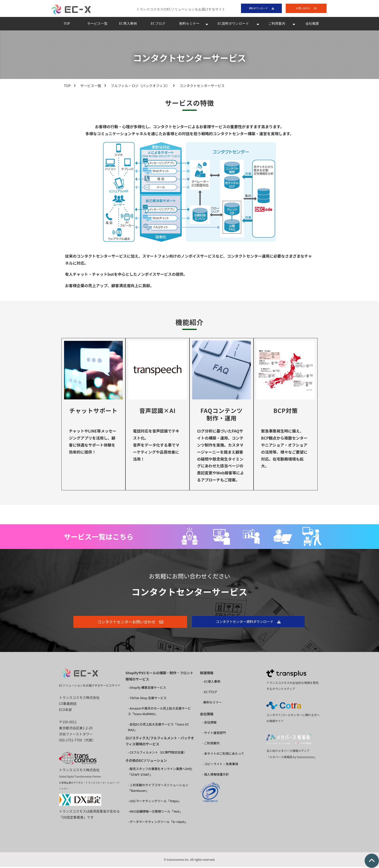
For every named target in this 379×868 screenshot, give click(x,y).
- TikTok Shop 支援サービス (147, 699)
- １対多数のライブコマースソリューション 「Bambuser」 (158, 789)
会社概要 (312, 25)
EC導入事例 (128, 25)
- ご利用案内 (211, 745)
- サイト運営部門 (214, 734)
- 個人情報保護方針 (216, 776)
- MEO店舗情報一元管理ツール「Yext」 (155, 812)
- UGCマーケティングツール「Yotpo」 (154, 802)
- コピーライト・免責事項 (220, 765)
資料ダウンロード (258, 9)
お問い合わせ (303, 9)
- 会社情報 (209, 724)
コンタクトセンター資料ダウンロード (245, 623)
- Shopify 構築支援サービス (147, 689)
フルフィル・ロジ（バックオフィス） (140, 87)
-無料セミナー (212, 703)
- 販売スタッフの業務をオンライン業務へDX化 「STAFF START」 (160, 773)
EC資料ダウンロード (233, 25)
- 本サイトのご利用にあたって (223, 755)
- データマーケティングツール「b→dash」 (158, 823)
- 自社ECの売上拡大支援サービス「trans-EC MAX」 (158, 728)
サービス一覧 (97, 25)
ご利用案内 (277, 25)
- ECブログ (210, 693)
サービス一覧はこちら (99, 538)
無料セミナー (189, 25)
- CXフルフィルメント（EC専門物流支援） (157, 754)
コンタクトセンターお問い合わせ (126, 623)
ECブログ (158, 25)
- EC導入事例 (211, 683)
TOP (67, 25)
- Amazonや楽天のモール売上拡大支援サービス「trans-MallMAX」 (159, 712)
